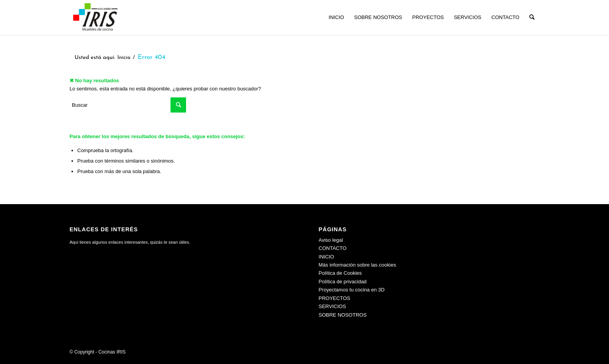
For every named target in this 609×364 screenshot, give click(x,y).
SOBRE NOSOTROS (343, 315)
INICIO (326, 257)
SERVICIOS (332, 306)
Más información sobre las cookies (357, 265)
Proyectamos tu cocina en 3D (351, 290)
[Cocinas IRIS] (95, 17)
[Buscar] (532, 17)
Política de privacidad (343, 282)
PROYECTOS (334, 298)
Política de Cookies (340, 273)
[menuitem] (336, 17)
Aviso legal (331, 240)
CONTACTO (332, 248)
